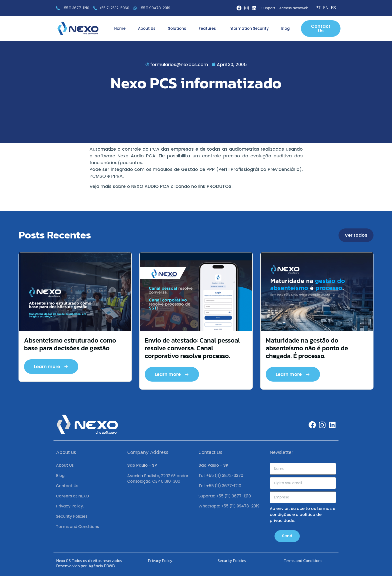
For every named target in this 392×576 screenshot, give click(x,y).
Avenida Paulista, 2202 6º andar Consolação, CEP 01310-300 (158, 479)
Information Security (249, 28)
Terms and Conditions (77, 527)
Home (120, 28)
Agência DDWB (102, 566)
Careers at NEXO (72, 496)
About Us (147, 28)
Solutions (177, 28)
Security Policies (72, 516)
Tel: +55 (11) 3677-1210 (220, 486)
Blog (285, 28)
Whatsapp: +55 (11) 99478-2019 (229, 506)
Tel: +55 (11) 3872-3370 (221, 476)
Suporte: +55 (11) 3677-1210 (225, 496)
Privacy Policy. (70, 506)
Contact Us (67, 486)
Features (207, 28)
